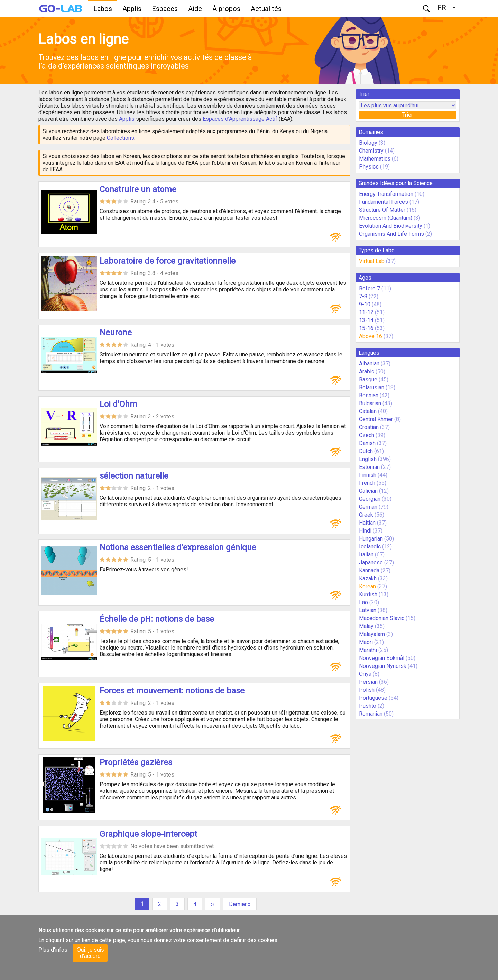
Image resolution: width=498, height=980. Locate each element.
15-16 (366, 328)
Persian (368, 682)
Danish (367, 443)
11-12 (366, 312)
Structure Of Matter (382, 210)
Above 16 (371, 336)
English (368, 459)
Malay (366, 626)
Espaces (165, 9)
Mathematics (375, 159)
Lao (363, 602)
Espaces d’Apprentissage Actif (240, 119)
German (368, 507)
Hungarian (371, 539)
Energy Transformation (386, 194)
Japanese (371, 562)
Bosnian (369, 395)
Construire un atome (138, 189)
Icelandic (370, 547)
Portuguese (373, 698)
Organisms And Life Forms (391, 234)
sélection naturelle (134, 476)
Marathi (368, 650)
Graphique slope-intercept (148, 834)
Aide (195, 9)
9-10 (365, 304)
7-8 (363, 296)
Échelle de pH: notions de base (157, 619)
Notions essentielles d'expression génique (178, 547)
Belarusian (372, 387)
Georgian (370, 499)
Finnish (368, 475)
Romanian (371, 714)
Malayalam (372, 634)
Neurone (116, 333)
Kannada (369, 570)
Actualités (266, 9)
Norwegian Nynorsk (383, 666)
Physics (369, 167)
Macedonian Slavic (382, 618)
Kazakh (368, 578)
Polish (367, 690)
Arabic (367, 371)
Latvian (368, 610)
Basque (368, 379)
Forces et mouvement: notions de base (172, 691)
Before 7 (370, 288)
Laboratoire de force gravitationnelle (168, 261)
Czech (367, 435)
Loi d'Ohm (118, 404)
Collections (121, 138)
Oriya (365, 674)
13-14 (366, 320)
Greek (366, 515)
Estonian (369, 467)
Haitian (367, 523)
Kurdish (368, 594)
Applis (132, 9)
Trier (408, 115)
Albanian (369, 364)
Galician (368, 491)
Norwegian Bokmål (382, 658)
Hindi (365, 531)
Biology (368, 143)
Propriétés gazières (136, 762)
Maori (366, 642)
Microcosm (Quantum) (386, 218)
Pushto (368, 706)
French (367, 483)
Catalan (368, 411)
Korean (367, 586)
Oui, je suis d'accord (90, 953)
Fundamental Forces (384, 202)
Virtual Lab (372, 261)
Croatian (369, 427)
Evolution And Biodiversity (391, 226)
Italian (366, 555)
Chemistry (371, 151)
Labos (103, 9)
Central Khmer (376, 419)
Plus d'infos (53, 950)
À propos (226, 9)
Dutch (366, 451)
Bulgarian (370, 403)
